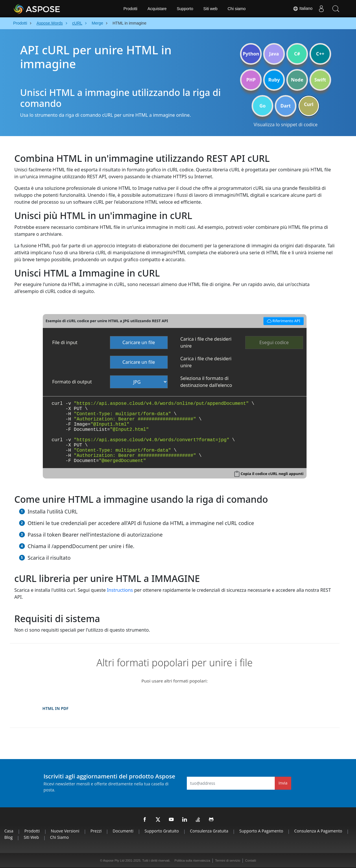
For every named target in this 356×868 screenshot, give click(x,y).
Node (297, 80)
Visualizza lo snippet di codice (286, 125)
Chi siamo (237, 9)
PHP (251, 80)
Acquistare (157, 9)
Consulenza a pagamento (318, 831)
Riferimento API (283, 320)
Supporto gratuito (162, 831)
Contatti (250, 860)
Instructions (120, 590)
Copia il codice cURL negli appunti (272, 474)
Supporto (185, 9)
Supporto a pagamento (261, 831)
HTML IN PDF (56, 708)
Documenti (123, 831)
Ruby (274, 80)
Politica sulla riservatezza (192, 860)
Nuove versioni (65, 831)
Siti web (210, 9)
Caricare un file (139, 342)
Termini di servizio (227, 860)
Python (251, 54)
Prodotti (130, 9)
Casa (9, 831)
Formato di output (72, 382)
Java (274, 54)
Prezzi (96, 831)
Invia (283, 783)
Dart (286, 106)
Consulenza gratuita (209, 831)
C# (297, 54)
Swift (320, 80)
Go (263, 106)
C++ (320, 54)
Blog (9, 837)
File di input (65, 342)
